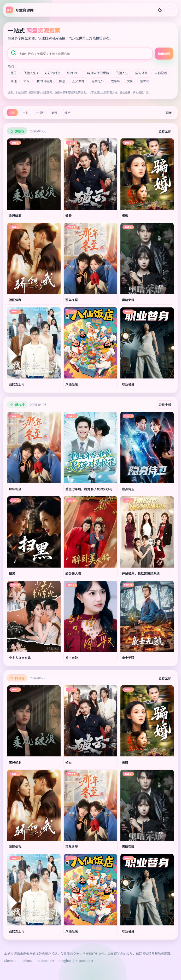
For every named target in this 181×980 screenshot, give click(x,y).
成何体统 (141, 73)
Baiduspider (45, 961)
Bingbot (65, 961)
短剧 (12, 113)
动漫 (54, 113)
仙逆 (14, 81)
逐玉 (14, 73)
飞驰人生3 (31, 73)
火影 (130, 81)
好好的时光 (52, 73)
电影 (25, 113)
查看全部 (165, 131)
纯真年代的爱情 (98, 73)
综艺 (67, 113)
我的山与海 (44, 81)
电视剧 (40, 113)
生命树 (145, 81)
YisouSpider (85, 961)
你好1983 (74, 73)
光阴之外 (98, 81)
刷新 (169, 113)
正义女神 (78, 81)
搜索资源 (164, 54)
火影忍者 (161, 73)
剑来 (27, 81)
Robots (27, 961)
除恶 (62, 81)
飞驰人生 (122, 73)
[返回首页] (20, 10)
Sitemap (10, 961)
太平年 (115, 81)
